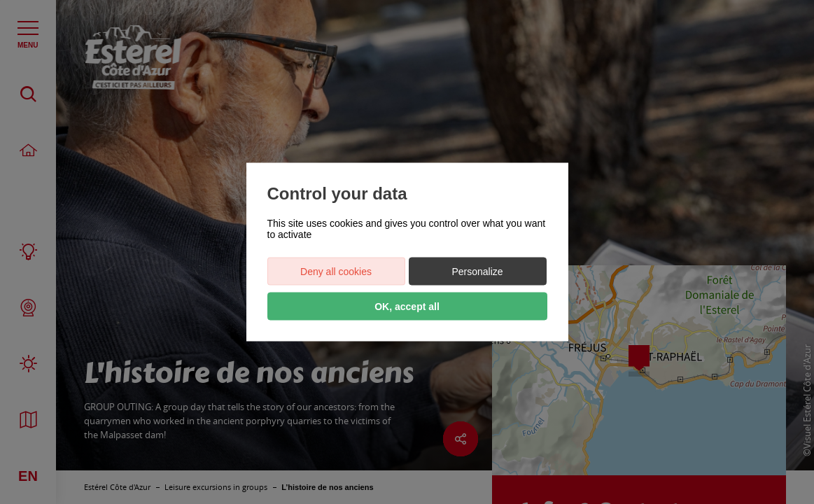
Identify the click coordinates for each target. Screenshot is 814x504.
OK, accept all (407, 307)
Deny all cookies (336, 272)
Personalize (477, 272)
